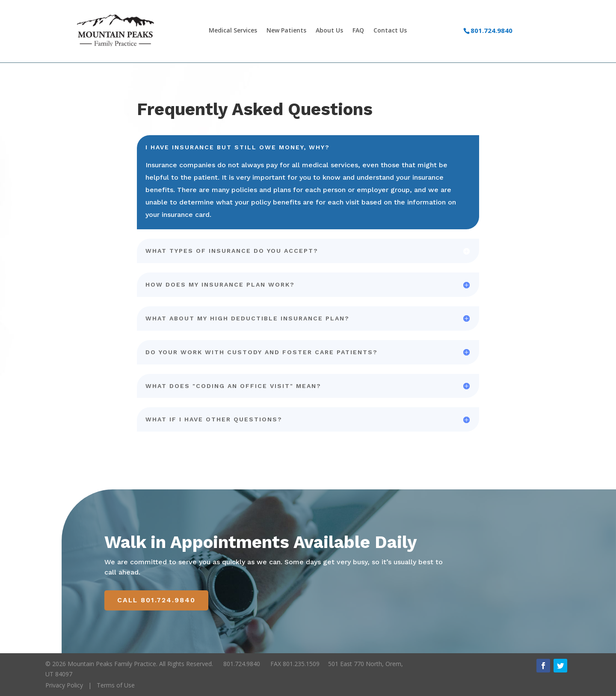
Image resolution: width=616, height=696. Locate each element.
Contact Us (390, 31)
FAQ (358, 31)
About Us (329, 31)
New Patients (286, 31)
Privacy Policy (64, 685)
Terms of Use (116, 685)
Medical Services (233, 31)
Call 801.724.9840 (157, 600)
